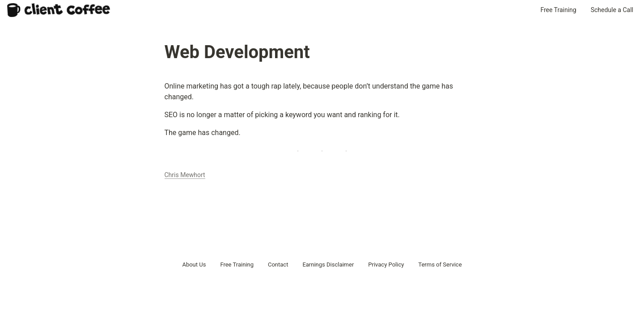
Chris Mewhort (185, 175)
